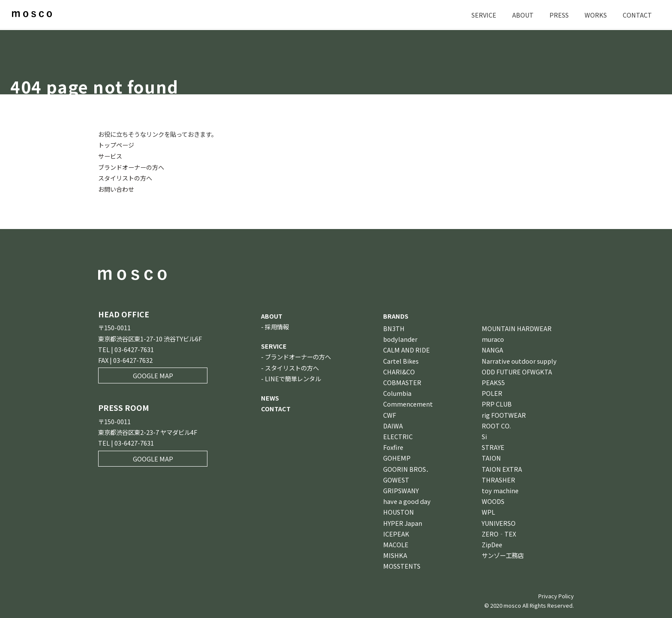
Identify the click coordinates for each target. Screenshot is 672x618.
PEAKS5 (493, 381)
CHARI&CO (399, 370)
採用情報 (277, 325)
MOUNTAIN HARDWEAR (517, 327)
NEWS (270, 396)
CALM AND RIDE (406, 349)
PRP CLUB (497, 403)
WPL (488, 511)
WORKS (596, 15)
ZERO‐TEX (499, 532)
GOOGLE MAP (153, 375)
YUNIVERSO (499, 522)
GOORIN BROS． (408, 468)
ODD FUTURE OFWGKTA (517, 370)
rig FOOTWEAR (504, 414)
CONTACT (637, 15)
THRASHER (498, 478)
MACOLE (396, 543)
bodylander (400, 338)
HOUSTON (399, 511)
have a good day (407, 500)
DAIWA (393, 424)
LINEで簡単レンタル (293, 377)
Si (484, 435)
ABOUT (523, 15)
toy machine (500, 489)
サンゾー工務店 (503, 554)
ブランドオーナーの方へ (131, 167)
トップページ (116, 145)
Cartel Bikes (401, 360)
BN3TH (394, 327)
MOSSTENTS (402, 565)
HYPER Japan (403, 522)
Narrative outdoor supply (519, 360)
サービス (110, 155)
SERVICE (484, 15)
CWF (390, 414)
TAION (491, 457)
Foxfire (393, 446)
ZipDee (492, 543)
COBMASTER (402, 381)
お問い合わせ (116, 188)
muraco (493, 338)
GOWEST (396, 478)
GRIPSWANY (401, 489)
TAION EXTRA (502, 468)
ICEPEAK (396, 532)
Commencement (408, 403)
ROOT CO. (496, 424)
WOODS (493, 500)
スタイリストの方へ (125, 177)
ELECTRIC (398, 435)
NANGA (492, 349)
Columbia (397, 392)
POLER (492, 392)
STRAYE (493, 446)
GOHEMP (397, 457)
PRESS (559, 15)
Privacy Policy (556, 595)
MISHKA (395, 554)
